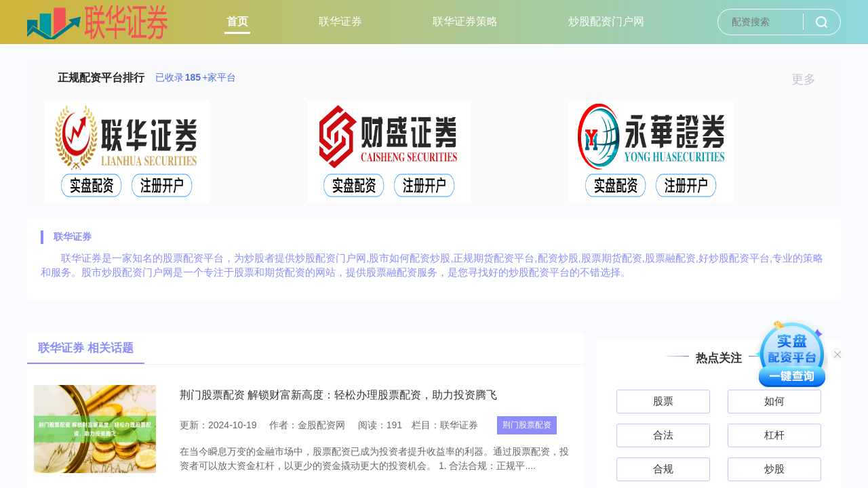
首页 (237, 21)
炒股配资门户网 (606, 21)
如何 (774, 401)
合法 (663, 435)
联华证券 (340, 21)
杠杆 (774, 435)
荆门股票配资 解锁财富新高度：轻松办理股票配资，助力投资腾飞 (338, 395)
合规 (663, 469)
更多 (809, 79)
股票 (663, 401)
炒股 (774, 469)
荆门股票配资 (527, 425)
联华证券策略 (465, 21)
